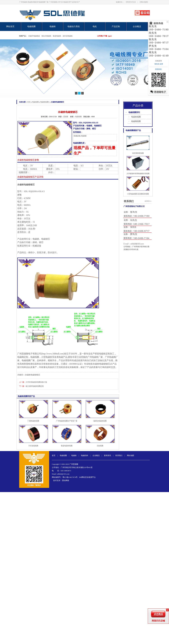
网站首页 (10, 26)
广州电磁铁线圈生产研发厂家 (67, 421)
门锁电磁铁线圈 (33, 421)
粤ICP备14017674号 (70, 477)
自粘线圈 (100, 446)
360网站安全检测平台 (87, 477)
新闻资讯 (107, 455)
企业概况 (137, 26)
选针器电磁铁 (68, 36)
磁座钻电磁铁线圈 (100, 421)
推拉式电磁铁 (46, 36)
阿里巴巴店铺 (158, 621)
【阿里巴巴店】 (131, 2)
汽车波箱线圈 (33, 446)
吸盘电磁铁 (57, 36)
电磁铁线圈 (44, 102)
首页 (29, 102)
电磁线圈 (31, 26)
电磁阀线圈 (136, 121)
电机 (95, 26)
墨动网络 (66, 480)
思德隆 (66, 117)
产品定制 (116, 26)
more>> (148, 201)
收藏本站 (119, 2)
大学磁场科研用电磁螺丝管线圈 (138, 174)
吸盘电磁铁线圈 (67, 446)
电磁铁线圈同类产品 (26, 396)
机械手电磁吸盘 (34, 36)
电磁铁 (53, 26)
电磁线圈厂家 (28, 360)
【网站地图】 (144, 2)
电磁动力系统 (74, 26)
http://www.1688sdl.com (53, 354)
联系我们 (119, 455)
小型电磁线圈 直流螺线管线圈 (138, 194)
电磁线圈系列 (134, 112)
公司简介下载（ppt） (105, 36)
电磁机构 (84, 455)
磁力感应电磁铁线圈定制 (35, 386)
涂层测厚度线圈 (138, 153)
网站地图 (130, 455)
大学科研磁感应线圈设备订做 (36, 382)
